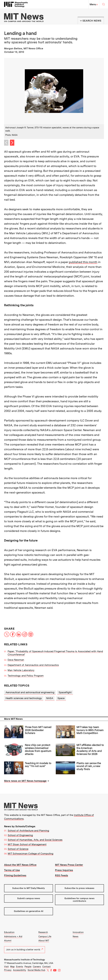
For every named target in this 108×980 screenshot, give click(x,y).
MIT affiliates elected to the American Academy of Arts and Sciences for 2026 (90, 749)
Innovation (78, 932)
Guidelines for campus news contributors (79, 900)
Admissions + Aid (13, 936)
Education (9, 932)
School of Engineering (20, 835)
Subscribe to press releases (79, 888)
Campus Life (45, 936)
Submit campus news (29, 898)
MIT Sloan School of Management (27, 844)
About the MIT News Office (20, 865)
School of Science (18, 849)
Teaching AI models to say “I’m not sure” (38, 765)
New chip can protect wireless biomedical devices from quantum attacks (38, 749)
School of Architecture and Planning (28, 831)
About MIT (44, 941)
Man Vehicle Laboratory (21, 670)
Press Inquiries (64, 870)
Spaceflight (65, 692)
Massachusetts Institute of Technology (25, 960)
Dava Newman (16, 660)
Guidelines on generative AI (29, 911)
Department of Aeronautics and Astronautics (33, 665)
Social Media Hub (36, 970)
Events (20, 967)
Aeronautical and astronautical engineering (30, 692)
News (76, 936)
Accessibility (20, 970)
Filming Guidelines (15, 875)
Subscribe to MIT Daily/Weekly (29, 888)
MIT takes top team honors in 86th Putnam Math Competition (90, 730)
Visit (6, 967)
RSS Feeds (62, 875)
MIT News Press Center (69, 865)
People (28, 967)
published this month (83, 262)
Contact (46, 967)
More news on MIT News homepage (25, 781)
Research (43, 932)
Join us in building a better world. (25, 950)
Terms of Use (12, 870)
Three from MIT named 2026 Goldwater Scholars (38, 730)
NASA (50, 698)
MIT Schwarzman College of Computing (31, 854)
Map (12, 967)
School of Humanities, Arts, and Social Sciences (35, 840)
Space (61, 698)
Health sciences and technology (24, 698)
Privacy (8, 970)
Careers (37, 967)
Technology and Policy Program (26, 676)
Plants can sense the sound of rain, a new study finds (89, 766)
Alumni (8, 941)
